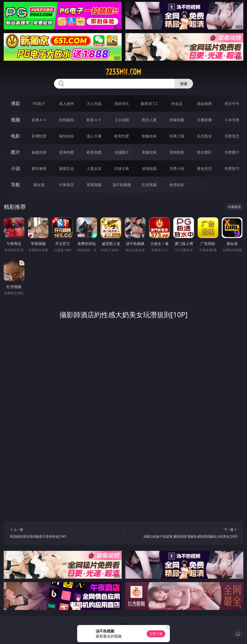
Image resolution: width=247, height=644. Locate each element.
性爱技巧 (232, 168)
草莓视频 (94, 185)
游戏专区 (122, 104)
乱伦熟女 (204, 136)
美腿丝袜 (149, 152)
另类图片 (232, 152)
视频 (16, 120)
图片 (16, 152)
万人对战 (94, 104)
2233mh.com (123, 72)
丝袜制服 (177, 120)
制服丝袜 (149, 136)
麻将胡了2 (149, 104)
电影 (16, 136)
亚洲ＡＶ (39, 120)
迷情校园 (149, 168)
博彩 (16, 103)
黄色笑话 (204, 168)
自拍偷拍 (66, 120)
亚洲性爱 (39, 136)
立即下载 (156, 634)
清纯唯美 (177, 152)
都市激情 (39, 168)
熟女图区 (204, 152)
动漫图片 (122, 152)
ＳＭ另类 (232, 120)
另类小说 (177, 168)
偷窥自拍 (39, 152)
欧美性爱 (122, 136)
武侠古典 (122, 168)
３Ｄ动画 (122, 120)
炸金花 (177, 104)
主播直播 (204, 120)
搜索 (184, 84)
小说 (16, 168)
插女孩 (39, 185)
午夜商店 (66, 185)
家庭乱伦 (66, 168)
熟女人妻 (149, 120)
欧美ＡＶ (94, 120)
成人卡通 (94, 136)
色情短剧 (177, 185)
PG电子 (39, 104)
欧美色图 (94, 152)
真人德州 (66, 104)
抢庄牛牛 (232, 104)
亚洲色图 (66, 152)
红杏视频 (149, 185)
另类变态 (232, 136)
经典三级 (177, 136)
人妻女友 (94, 168)
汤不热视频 (122, 185)
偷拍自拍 (66, 136)
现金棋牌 (204, 104)
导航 (16, 185)
